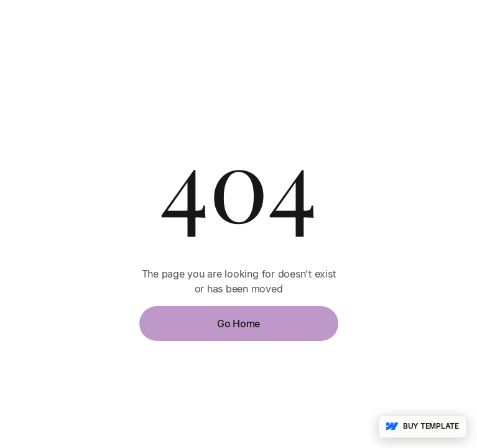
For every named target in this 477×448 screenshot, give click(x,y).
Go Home (238, 324)
